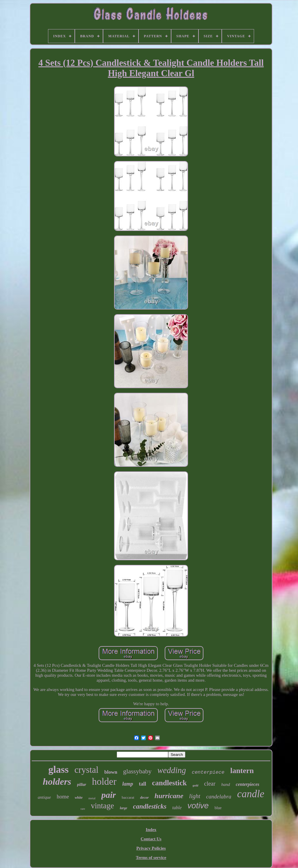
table (177, 808)
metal (92, 798)
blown (111, 772)
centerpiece (208, 772)
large (124, 808)
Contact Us (151, 839)
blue (218, 808)
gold (196, 785)
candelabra (219, 797)
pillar (82, 785)
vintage (102, 806)
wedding (172, 770)
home (63, 797)
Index (151, 830)
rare (83, 809)
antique (44, 797)
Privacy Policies (151, 848)
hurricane (169, 796)
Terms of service (151, 858)
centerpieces (248, 784)
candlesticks (150, 806)
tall (142, 784)
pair (109, 795)
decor (144, 797)
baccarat (128, 797)
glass (58, 769)
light (195, 796)
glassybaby (137, 771)
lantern (242, 771)
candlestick (169, 783)
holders (57, 782)
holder (104, 782)
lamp (128, 784)
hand (226, 784)
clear (210, 784)
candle (251, 794)
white (79, 798)
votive (198, 806)
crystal (87, 770)
